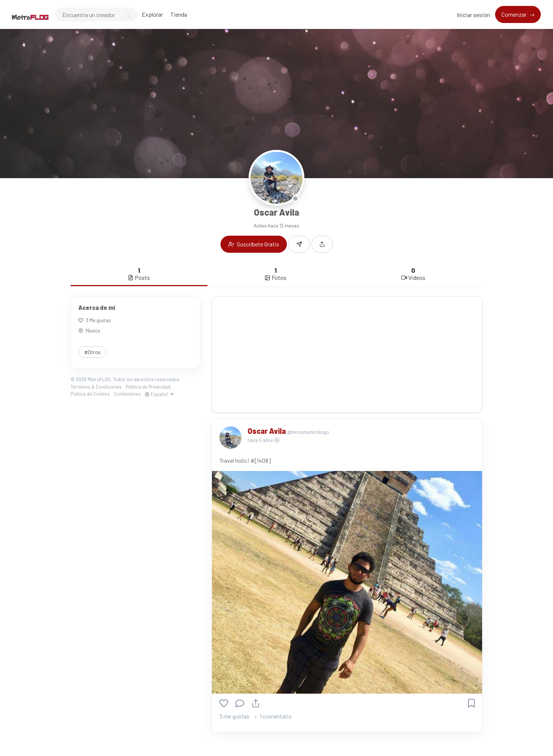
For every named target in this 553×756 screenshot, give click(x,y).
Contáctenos (127, 394)
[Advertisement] (347, 354)
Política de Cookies (90, 394)
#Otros (92, 352)
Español (157, 394)
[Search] (96, 14)
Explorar (152, 14)
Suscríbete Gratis (254, 244)
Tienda (179, 14)
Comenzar (515, 14)
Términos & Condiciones (96, 387)
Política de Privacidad (148, 387)
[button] (322, 244)
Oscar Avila (267, 431)
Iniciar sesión (473, 15)
